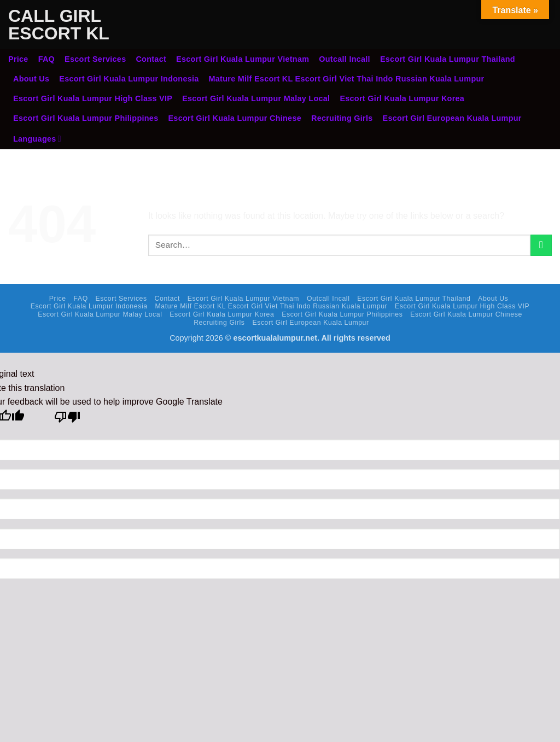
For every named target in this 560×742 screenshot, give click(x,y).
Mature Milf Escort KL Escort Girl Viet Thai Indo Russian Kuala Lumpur (347, 79)
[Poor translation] (68, 420)
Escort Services (95, 59)
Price (18, 59)
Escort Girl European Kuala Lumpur (452, 118)
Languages (37, 139)
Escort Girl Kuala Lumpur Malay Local (256, 98)
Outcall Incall (345, 59)
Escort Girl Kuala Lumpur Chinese (235, 118)
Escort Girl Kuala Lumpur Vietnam (243, 59)
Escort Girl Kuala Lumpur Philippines (86, 118)
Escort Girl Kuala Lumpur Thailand (448, 59)
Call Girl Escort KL (59, 25)
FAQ (46, 59)
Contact (151, 59)
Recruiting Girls (342, 118)
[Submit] (541, 245)
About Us (31, 79)
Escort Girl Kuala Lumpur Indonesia (129, 79)
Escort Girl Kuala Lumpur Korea (402, 98)
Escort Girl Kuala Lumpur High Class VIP (93, 98)
